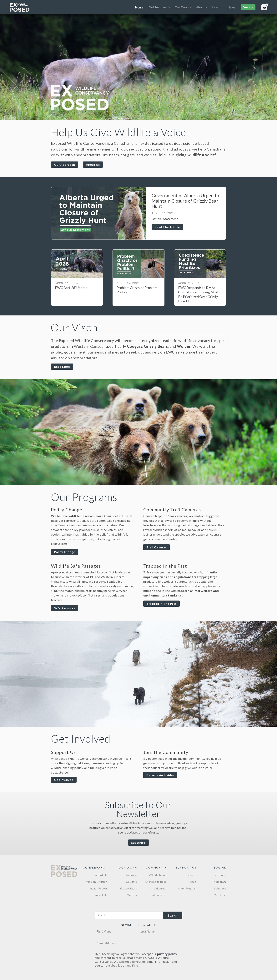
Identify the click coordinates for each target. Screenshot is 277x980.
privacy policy (167, 954)
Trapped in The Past (161, 604)
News (232, 7)
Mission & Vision (97, 882)
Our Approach (65, 165)
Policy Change (65, 552)
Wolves (184, 346)
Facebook (220, 875)
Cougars (135, 346)
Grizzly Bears (156, 346)
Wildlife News (158, 875)
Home (139, 7)
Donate (248, 7)
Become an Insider (160, 775)
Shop (193, 882)
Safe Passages (65, 608)
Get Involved (64, 780)
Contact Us (100, 895)
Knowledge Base (156, 882)
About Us (93, 165)
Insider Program (186, 888)
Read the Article (167, 227)
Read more (62, 367)
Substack (220, 888)
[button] (159, 10)
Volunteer (160, 888)
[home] (20, 7)
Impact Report (98, 888)
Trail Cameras (156, 547)
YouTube (220, 895)
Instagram (219, 882)
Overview (131, 875)
